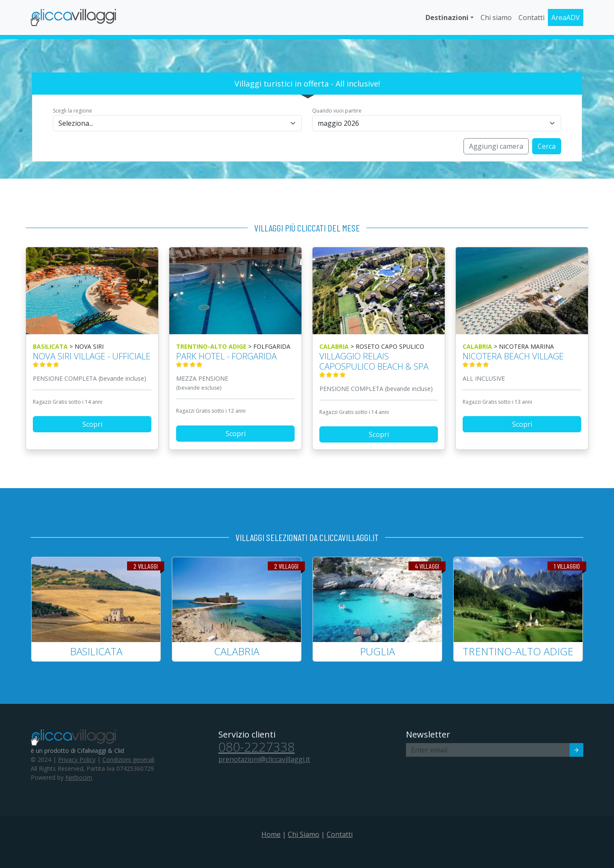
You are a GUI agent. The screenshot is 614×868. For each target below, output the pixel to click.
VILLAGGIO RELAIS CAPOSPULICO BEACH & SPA (379, 364)
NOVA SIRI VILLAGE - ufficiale (92, 359)
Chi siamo (496, 17)
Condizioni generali (128, 759)
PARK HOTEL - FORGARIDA (235, 359)
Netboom (79, 777)
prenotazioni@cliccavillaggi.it (264, 759)
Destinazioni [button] (447, 17)
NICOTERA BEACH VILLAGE (522, 359)
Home (271, 834)
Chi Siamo (304, 834)
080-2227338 (256, 747)
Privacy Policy (77, 759)
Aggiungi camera (496, 146)
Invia (571, 751)
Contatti (531, 17)
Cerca (547, 146)
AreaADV (566, 17)
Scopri (92, 424)
